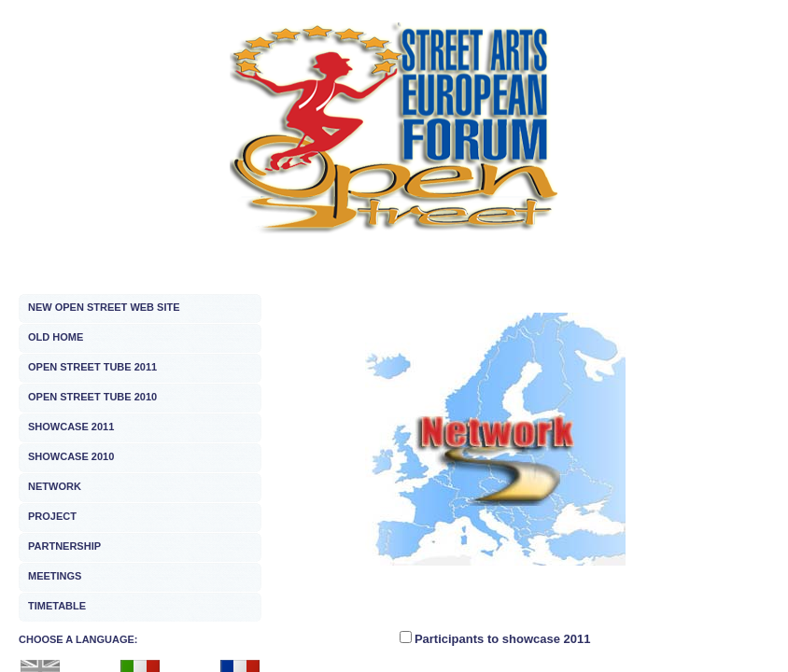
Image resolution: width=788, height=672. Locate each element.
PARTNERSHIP (64, 546)
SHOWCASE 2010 (71, 456)
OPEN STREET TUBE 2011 (92, 367)
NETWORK (55, 486)
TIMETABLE (57, 606)
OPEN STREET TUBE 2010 (92, 397)
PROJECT (52, 516)
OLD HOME (56, 337)
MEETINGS (55, 576)
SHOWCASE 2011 (71, 427)
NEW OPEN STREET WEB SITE (104, 307)
